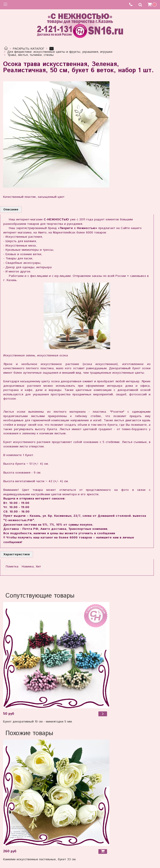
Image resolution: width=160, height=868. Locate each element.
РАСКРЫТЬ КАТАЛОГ (29, 49)
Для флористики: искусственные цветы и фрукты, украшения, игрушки (60, 52)
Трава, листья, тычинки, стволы (30, 55)
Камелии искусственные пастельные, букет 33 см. (40, 859)
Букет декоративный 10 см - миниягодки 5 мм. (38, 722)
